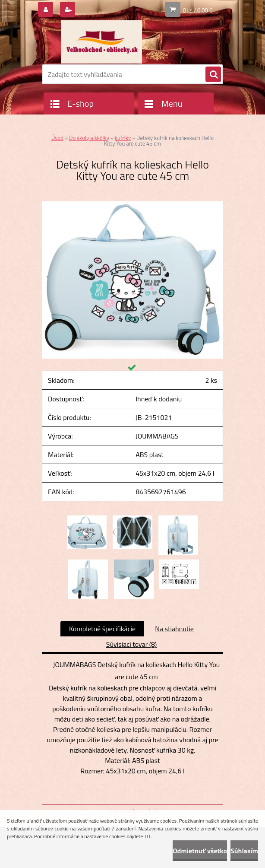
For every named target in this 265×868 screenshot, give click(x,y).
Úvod (57, 138)
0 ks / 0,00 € (198, 10)
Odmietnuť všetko (200, 851)
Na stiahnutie (174, 629)
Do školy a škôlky (89, 138)
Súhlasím (244, 851)
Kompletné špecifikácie (102, 629)
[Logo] (101, 42)
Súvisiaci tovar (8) (131, 644)
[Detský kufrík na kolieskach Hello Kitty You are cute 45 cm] (132, 205)
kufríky (123, 138)
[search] (213, 75)
